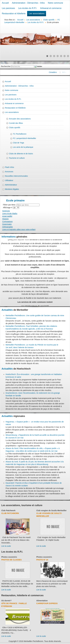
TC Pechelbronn (20, 134)
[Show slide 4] (58, 56)
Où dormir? (6, 601)
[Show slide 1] (47, 56)
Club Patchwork (8, 510)
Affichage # (8, 208)
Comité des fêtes (16, 123)
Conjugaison (7, 221)
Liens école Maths (10, 214)
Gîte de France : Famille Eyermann (14, 605)
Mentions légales (12, 189)
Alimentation (42, 601)
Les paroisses (8, 8)
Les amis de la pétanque (23, 147)
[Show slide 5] (61, 56)
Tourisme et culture (17, 158)
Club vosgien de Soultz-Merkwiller (51, 510)
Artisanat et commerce (51, 8)
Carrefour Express (47, 603)
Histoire (5, 219)
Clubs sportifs (15, 128)
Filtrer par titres (10, 205)
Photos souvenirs (9, 557)
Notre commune (55, 3)
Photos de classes (11, 560)
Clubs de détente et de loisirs (21, 154)
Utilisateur (9, 180)
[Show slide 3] (54, 56)
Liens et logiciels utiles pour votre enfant (19, 229)
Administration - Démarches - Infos (28, 3)
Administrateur (11, 185)
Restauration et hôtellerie (14, 14)
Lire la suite (6, 546)
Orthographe (8, 227)
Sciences (6, 211)
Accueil (5, 3)
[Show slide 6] (65, 56)
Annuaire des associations (20, 119)
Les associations (37, 14)
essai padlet (7, 216)
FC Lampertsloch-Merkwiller (24, 138)
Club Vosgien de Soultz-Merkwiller (49, 515)
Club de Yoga (18, 143)
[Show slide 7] (68, 56)
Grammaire (7, 224)
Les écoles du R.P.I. (28, 8)
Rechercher (6, 66)
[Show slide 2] (51, 56)
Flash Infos (9, 167)
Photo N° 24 (42, 560)
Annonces (9, 172)
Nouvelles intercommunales (16, 176)
